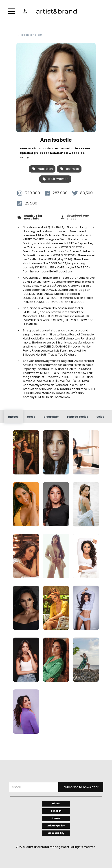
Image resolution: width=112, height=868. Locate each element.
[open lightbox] (26, 454)
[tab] (13, 417)
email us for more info (33, 217)
